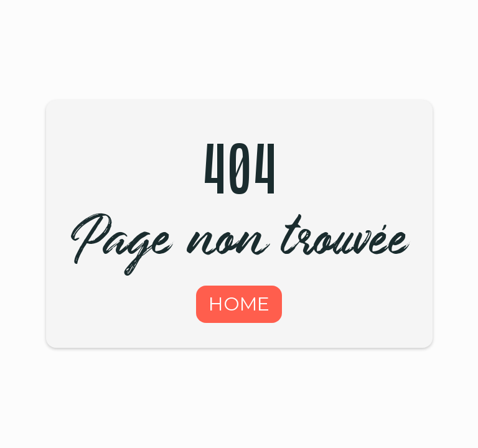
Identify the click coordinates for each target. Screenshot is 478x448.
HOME (239, 304)
